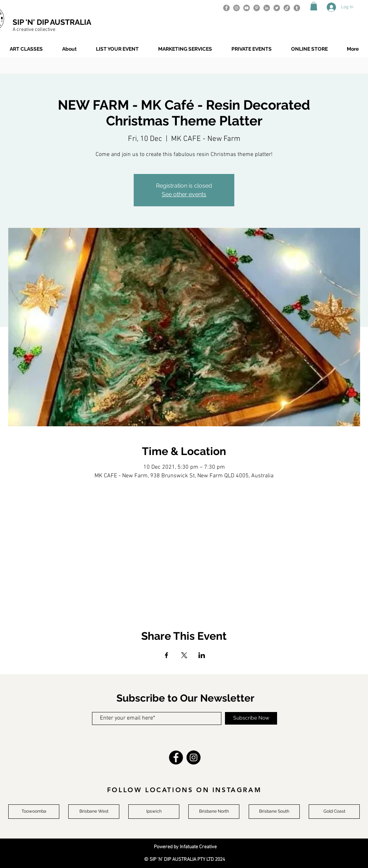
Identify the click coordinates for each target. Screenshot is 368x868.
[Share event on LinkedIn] (202, 655)
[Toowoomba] (34, 812)
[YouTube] (247, 8)
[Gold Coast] (334, 812)
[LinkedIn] (267, 8)
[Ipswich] (154, 812)
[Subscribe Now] (251, 718)
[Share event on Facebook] (167, 655)
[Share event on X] (184, 655)
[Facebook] (226, 8)
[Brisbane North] (214, 812)
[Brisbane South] (274, 812)
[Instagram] (236, 8)
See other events (184, 194)
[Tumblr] (297, 8)
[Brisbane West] (94, 812)
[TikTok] (287, 8)
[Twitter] (277, 8)
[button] (314, 6)
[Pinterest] (257, 8)
